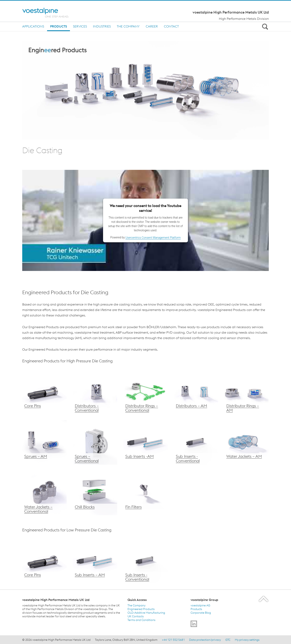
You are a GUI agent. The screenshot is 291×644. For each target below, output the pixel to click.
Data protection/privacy (205, 640)
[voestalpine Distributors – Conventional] (95, 392)
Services (80, 26)
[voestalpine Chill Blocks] (95, 493)
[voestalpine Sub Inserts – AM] (145, 442)
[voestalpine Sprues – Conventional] (95, 442)
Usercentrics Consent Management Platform (153, 238)
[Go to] (194, 624)
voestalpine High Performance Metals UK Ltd (231, 12)
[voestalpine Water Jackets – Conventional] (44, 493)
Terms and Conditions (141, 620)
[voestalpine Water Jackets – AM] (247, 442)
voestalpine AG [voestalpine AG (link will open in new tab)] (200, 605)
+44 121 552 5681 (173, 640)
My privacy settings (247, 640)
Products (59, 26)
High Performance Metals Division (244, 19)
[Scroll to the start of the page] (264, 599)
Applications (33, 26)
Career (152, 26)
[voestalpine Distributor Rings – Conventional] (145, 392)
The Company (128, 26)
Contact (171, 26)
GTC (228, 640)
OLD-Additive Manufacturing (146, 613)
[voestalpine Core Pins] (44, 392)
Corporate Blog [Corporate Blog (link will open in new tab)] (201, 613)
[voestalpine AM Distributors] (196, 392)
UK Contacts (136, 616)
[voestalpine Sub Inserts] (95, 561)
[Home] (49, 13)
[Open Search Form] (264, 26)
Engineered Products (141, 609)
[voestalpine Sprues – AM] (44, 442)
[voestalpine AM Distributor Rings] (247, 392)
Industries (102, 26)
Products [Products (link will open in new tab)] (196, 609)
